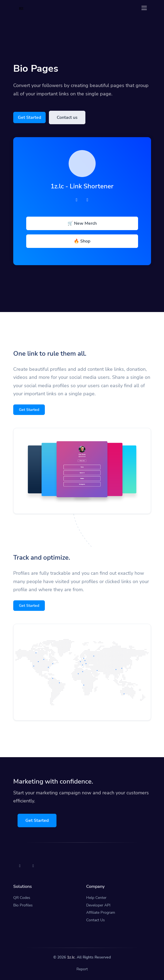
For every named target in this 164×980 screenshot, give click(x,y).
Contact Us (96, 920)
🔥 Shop (82, 241)
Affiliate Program (101, 913)
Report (82, 969)
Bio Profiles (23, 905)
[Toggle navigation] (144, 8)
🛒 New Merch (82, 223)
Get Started (29, 117)
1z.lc (71, 957)
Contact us (67, 117)
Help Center (96, 898)
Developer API (98, 905)
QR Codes (22, 898)
